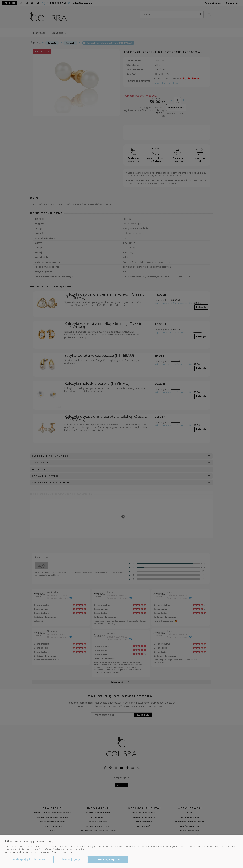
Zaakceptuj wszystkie (108, 859)
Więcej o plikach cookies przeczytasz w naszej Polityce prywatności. (39, 852)
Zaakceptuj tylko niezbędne (29, 859)
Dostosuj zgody (71, 859)
